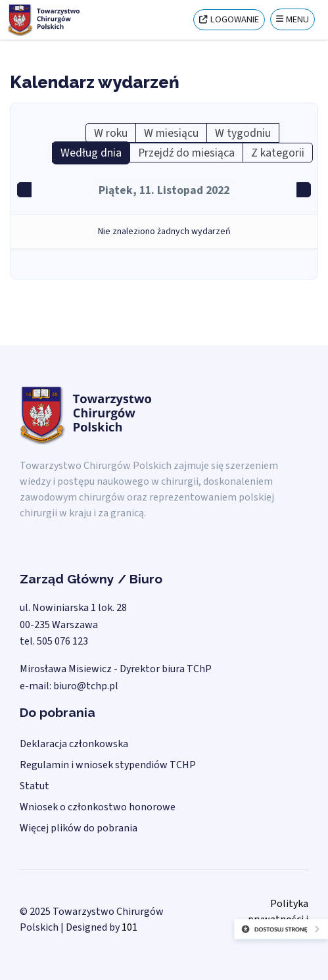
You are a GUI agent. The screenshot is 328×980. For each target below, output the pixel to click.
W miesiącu (171, 133)
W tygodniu (243, 133)
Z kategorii (278, 153)
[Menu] (293, 19)
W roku (111, 133)
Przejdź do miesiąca (186, 153)
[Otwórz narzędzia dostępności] (248, 941)
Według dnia (91, 153)
